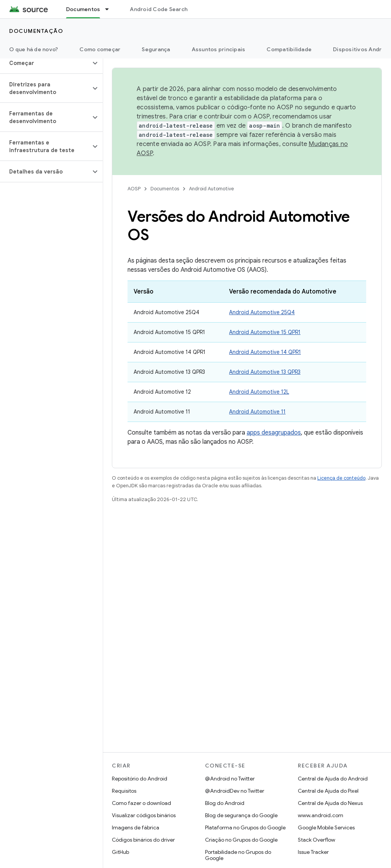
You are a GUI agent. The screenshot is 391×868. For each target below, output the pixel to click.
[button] (45, 63)
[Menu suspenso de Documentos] (110, 9)
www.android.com (321, 815)
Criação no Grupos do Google (241, 840)
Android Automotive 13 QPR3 (265, 372)
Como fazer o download (141, 803)
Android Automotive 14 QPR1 (265, 352)
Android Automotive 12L (259, 392)
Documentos (165, 189)
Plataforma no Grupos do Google (245, 827)
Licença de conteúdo (341, 478)
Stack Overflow (317, 840)
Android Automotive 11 (257, 412)
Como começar (100, 49)
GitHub (120, 852)
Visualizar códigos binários (144, 815)
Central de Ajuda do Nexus (330, 803)
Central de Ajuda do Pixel (328, 791)
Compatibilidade (289, 49)
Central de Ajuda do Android (333, 779)
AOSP (134, 189)
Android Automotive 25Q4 (262, 312)
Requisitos (124, 791)
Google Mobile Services (326, 827)
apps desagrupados (274, 433)
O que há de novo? (34, 49)
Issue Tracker (313, 852)
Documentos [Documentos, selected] (83, 9)
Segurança (156, 49)
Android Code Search (159, 9)
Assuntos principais (219, 49)
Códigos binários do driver (143, 840)
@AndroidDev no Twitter (235, 791)
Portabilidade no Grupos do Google (238, 855)
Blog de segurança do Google (241, 815)
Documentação (36, 31)
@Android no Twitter (230, 779)
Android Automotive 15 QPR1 (265, 332)
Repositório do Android (140, 779)
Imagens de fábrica (136, 827)
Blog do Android (225, 803)
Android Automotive (212, 189)
